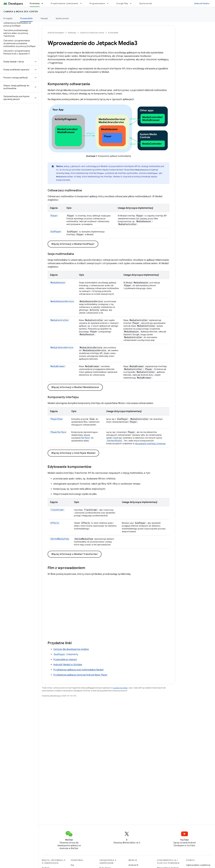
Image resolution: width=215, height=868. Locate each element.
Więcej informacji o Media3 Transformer (75, 554)
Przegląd (8, 18)
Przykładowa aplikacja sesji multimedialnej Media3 (78, 670)
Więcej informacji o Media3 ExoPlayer (73, 244)
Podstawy (72, 33)
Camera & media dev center (21, 12)
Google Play (122, 3)
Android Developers (56, 33)
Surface (85, 438)
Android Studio (202, 3)
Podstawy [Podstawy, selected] (35, 3)
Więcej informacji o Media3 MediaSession (75, 387)
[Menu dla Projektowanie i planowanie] (82, 3)
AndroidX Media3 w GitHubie (68, 665)
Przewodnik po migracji (65, 660)
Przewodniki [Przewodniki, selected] (26, 18)
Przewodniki (113, 33)
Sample (44, 18)
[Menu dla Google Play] (132, 3)
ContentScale (114, 441)
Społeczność (146, 3)
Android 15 (133, 865)
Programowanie (97, 3)
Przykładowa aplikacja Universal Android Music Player (80, 675)
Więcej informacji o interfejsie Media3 (73, 453)
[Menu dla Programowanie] (109, 3)
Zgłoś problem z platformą (198, 865)
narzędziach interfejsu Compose (150, 444)
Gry (72, 865)
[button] (17, 62)
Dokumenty (66, 654)
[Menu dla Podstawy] (43, 3)
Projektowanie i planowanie (65, 3)
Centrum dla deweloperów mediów (71, 649)
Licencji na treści (120, 688)
